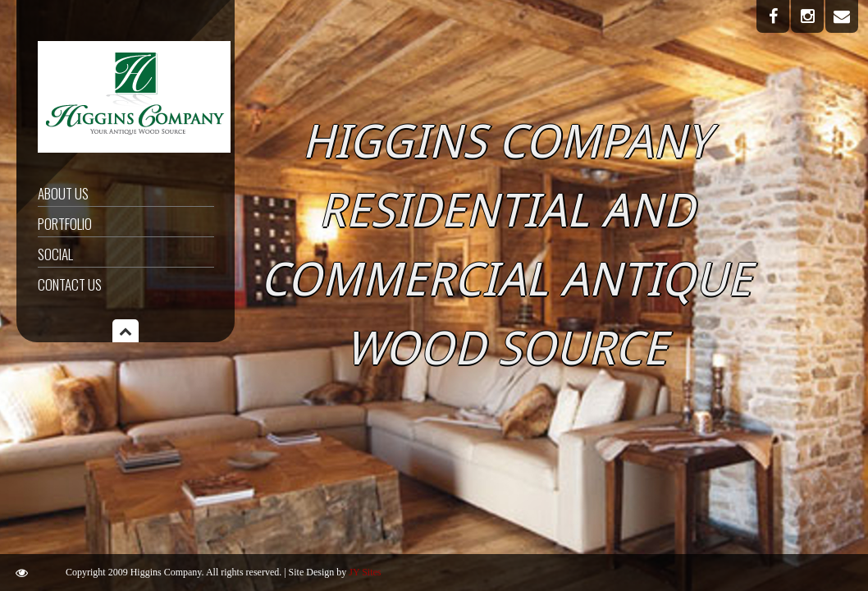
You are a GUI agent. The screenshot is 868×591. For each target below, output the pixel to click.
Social (55, 254)
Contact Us (70, 284)
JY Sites (365, 572)
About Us (63, 193)
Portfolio (65, 224)
